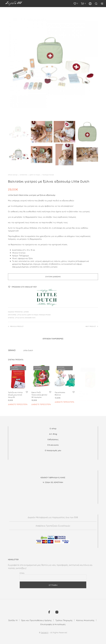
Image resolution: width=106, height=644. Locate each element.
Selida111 (45, 633)
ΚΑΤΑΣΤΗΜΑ (23, 175)
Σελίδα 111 (13, 620)
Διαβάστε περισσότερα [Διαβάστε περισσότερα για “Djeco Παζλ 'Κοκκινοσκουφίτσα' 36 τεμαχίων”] (41, 403)
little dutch (20, 318)
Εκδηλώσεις (53, 439)
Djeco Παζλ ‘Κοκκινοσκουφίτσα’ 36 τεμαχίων (40, 394)
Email (22, 573)
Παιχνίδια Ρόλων (48, 175)
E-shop (53, 428)
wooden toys (30, 318)
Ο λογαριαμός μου (53, 450)
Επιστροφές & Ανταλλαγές (53, 624)
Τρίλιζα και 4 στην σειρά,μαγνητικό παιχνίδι (15, 395)
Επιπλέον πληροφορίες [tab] (53, 339)
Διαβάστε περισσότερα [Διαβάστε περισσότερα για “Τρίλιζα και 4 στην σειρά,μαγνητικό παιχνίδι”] (18, 404)
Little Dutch (22, 315)
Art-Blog (53, 434)
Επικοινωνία (53, 445)
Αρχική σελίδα (13, 175)
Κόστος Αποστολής (85, 620)
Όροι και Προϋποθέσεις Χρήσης (36, 620)
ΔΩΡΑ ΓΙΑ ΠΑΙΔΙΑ (35, 175)
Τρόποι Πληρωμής (64, 620)
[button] (76, 3)
